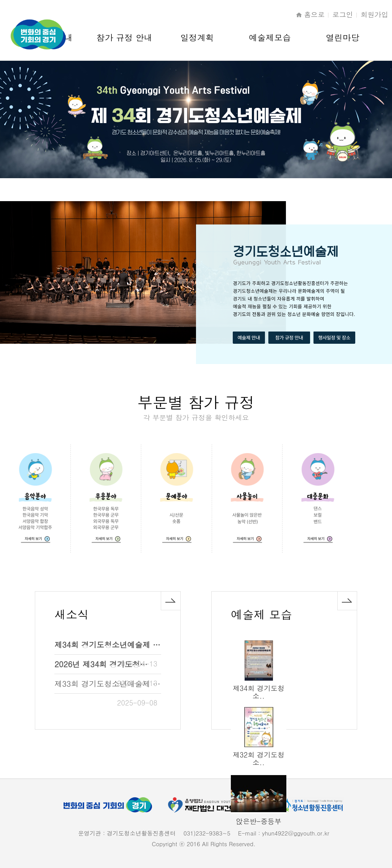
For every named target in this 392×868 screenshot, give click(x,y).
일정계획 (197, 37)
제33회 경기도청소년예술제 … (107, 684)
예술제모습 (270, 37)
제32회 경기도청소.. (259, 758)
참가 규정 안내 (125, 37)
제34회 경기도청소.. (259, 692)
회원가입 (374, 14)
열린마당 (343, 37)
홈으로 (314, 14)
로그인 (343, 14)
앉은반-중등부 (259, 821)
